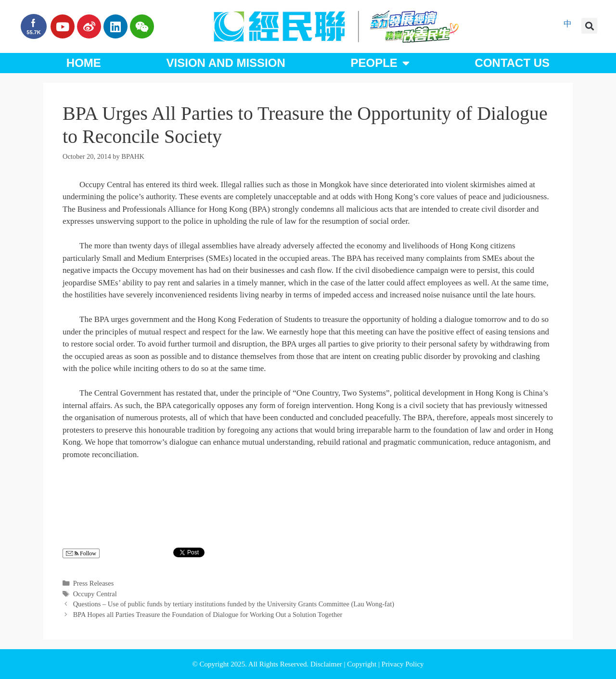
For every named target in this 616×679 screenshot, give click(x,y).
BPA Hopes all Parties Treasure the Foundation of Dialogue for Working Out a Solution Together (208, 615)
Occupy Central (95, 594)
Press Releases (94, 583)
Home (84, 63)
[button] (589, 26)
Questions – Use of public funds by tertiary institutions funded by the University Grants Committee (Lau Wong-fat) (234, 604)
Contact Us (513, 63)
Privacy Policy (403, 664)
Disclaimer (327, 664)
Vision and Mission (226, 63)
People (380, 63)
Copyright (363, 664)
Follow (81, 554)
